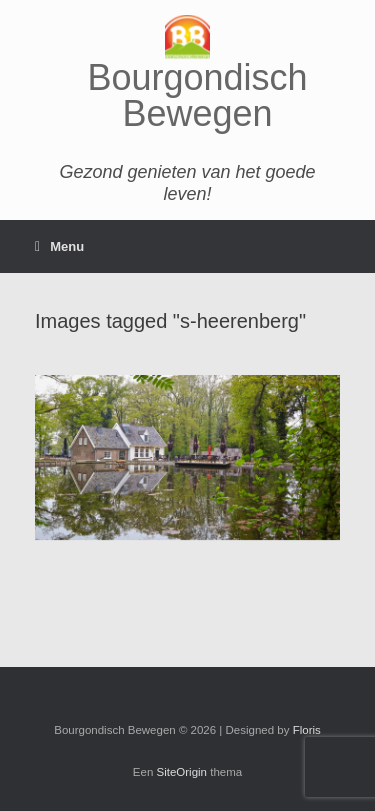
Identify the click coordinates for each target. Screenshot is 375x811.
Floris (307, 730)
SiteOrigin (182, 772)
